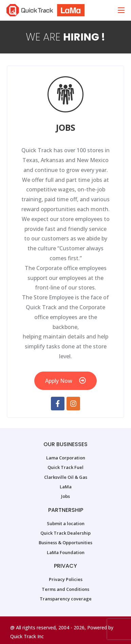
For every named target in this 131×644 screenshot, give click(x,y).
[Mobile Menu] (121, 10)
